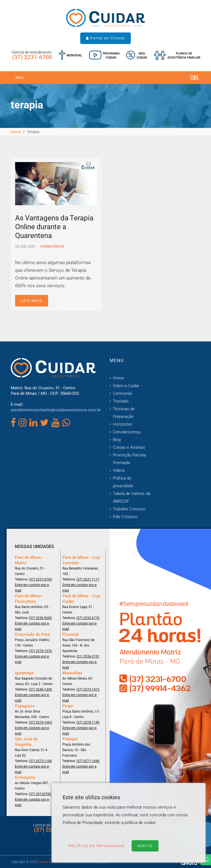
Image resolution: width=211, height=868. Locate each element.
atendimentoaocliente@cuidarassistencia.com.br (56, 410)
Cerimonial (122, 393)
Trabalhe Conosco (129, 509)
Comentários (52, 246)
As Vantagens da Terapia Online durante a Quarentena (54, 227)
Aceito (145, 846)
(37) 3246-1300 (40, 689)
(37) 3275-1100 (40, 761)
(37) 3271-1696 (88, 761)
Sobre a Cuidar (126, 386)
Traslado (121, 401)
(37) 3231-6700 (32, 57)
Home (16, 132)
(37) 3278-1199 (88, 722)
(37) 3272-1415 (88, 689)
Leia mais (32, 301)
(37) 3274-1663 (40, 722)
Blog (117, 440)
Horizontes (123, 424)
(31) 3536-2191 (88, 656)
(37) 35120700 (40, 794)
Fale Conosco (125, 517)
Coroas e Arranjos (129, 447)
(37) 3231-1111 (88, 579)
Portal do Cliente (105, 38)
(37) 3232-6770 (88, 618)
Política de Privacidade (97, 846)
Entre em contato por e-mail (32, 588)
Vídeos (119, 470)
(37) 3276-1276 (40, 651)
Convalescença (127, 432)
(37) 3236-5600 (40, 618)
